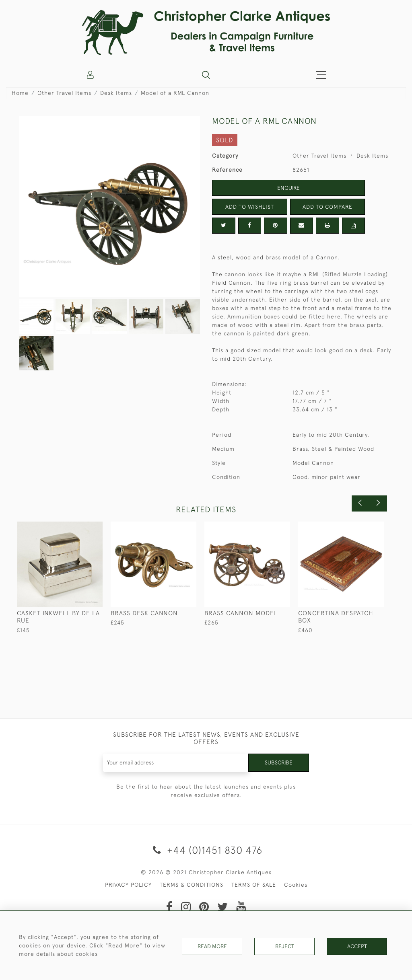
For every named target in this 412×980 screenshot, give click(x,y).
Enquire (288, 188)
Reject (284, 945)
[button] (206, 75)
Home (20, 93)
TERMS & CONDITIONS (192, 885)
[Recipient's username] (176, 763)
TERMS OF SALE (254, 885)
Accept (357, 945)
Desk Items (116, 93)
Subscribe (278, 762)
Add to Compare (328, 207)
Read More (212, 945)
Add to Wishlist (249, 207)
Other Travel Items (64, 93)
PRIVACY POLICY (128, 885)
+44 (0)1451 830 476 (206, 850)
